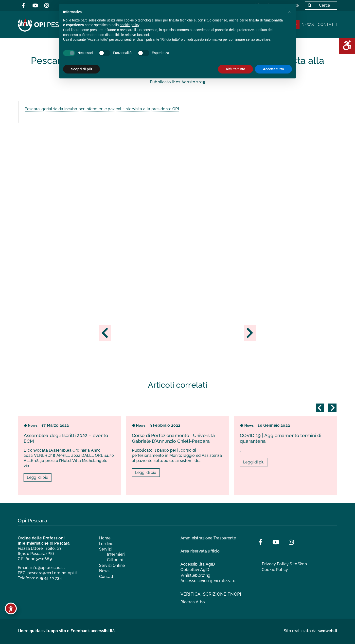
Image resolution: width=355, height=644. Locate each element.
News (308, 25)
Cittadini (115, 560)
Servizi (105, 549)
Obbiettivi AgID (195, 570)
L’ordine (106, 544)
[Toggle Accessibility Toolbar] (11, 608)
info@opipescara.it (48, 568)
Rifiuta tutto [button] (236, 69)
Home (105, 538)
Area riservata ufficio (200, 551)
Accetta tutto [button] (273, 69)
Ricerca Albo (193, 602)
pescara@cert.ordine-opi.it (52, 573)
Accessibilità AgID (198, 564)
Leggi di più (38, 478)
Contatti (328, 25)
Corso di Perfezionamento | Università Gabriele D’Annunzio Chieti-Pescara (174, 438)
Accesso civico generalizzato (208, 581)
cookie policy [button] (130, 25)
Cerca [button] (318, 5)
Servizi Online (112, 565)
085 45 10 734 (49, 578)
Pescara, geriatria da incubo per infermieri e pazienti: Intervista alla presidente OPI (102, 109)
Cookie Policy (275, 570)
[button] (289, 12)
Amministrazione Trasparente (208, 538)
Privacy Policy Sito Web (284, 564)
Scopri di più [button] (81, 69)
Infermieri (116, 554)
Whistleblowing (195, 575)
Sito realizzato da (311, 631)
